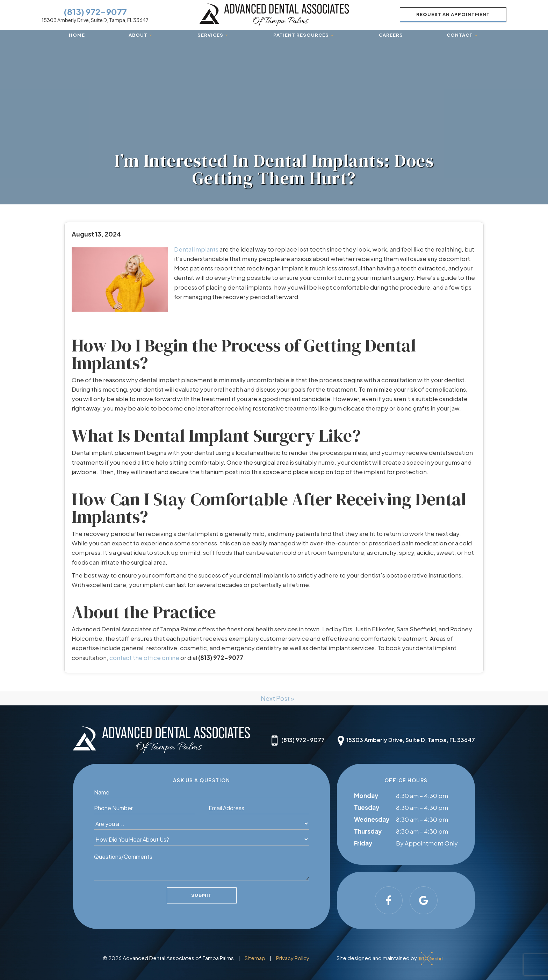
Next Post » (277, 698)
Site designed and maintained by (387, 957)
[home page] (274, 15)
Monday (366, 796)
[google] (424, 900)
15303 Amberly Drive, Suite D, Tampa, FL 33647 (95, 20)
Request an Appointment (453, 14)
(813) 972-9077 (95, 12)
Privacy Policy (293, 958)
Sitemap (255, 958)
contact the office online (144, 658)
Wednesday (372, 819)
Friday (363, 843)
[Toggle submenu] (151, 35)
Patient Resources (304, 35)
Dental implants (196, 249)
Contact (463, 35)
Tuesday (367, 807)
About (141, 35)
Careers (391, 35)
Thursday (368, 831)
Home (77, 35)
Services (214, 35)
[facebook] (389, 900)
